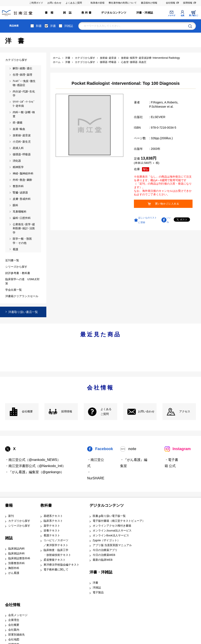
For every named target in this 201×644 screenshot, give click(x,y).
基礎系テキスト (53, 516)
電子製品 (98, 593)
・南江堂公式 (96, 463)
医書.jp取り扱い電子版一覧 (109, 516)
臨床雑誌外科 (17, 554)
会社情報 (171, 3)
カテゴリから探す (19, 521)
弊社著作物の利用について (123, 3)
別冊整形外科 (17, 563)
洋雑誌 (69, 26)
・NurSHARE (96, 475)
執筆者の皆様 (98, 3)
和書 (39, 26)
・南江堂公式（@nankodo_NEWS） (33, 460)
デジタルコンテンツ (114, 13)
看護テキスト (52, 536)
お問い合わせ (54, 3)
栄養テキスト (52, 531)
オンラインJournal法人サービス (112, 531)
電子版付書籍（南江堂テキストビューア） (119, 521)
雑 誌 (67, 13)
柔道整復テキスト (55, 560)
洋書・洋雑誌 (145, 13)
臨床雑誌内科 (17, 549)
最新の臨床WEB (103, 560)
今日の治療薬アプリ (105, 550)
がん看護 (14, 573)
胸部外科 (14, 568)
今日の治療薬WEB (104, 555)
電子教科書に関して (56, 570)
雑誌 (9, 538)
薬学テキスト (52, 526)
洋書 (53, 26)
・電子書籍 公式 (171, 463)
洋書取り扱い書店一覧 (23, 312)
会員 (182, 15)
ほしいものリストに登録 (147, 220)
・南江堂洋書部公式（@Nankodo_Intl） (35, 466)
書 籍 (49, 13)
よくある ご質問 (106, 412)
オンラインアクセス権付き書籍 (112, 526)
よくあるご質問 (74, 3)
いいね (169, 220)
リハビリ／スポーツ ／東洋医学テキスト (56, 543)
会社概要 (27, 412)
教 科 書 (86, 13)
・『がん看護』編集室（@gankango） (35, 472)
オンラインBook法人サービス (111, 536)
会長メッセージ (18, 615)
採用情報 (188, 3)
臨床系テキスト (53, 521)
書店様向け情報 (149, 3)
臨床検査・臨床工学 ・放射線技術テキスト (57, 553)
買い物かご (193, 15)
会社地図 (14, 640)
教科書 (46, 505)
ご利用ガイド (36, 3)
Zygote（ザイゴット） (106, 540)
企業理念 (14, 620)
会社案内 (14, 630)
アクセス (185, 412)
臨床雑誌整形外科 (19, 558)
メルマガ (171, 15)
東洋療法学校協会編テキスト (61, 565)
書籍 (9, 505)
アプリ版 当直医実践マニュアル (112, 545)
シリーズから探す (19, 526)
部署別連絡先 (17, 635)
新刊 (11, 516)
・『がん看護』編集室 (134, 463)
